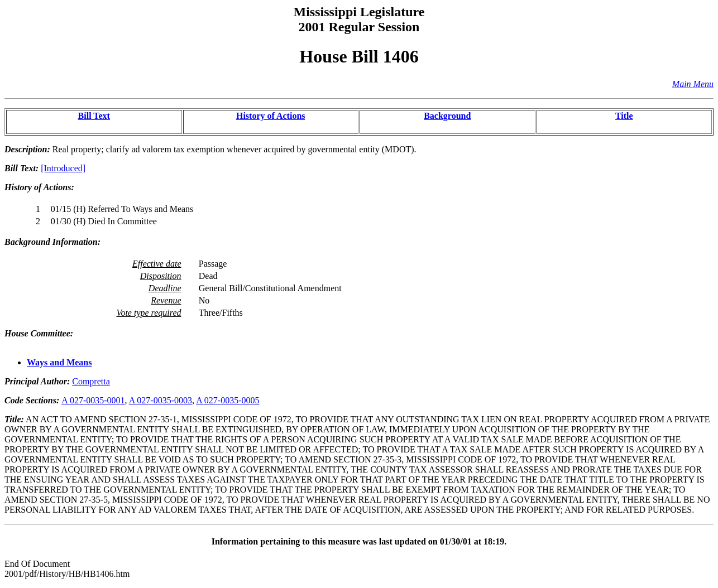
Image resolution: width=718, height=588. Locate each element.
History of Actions (271, 116)
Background (447, 116)
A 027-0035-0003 (161, 400)
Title (624, 116)
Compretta (91, 381)
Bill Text (94, 116)
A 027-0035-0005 (228, 400)
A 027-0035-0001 (93, 400)
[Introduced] (63, 168)
